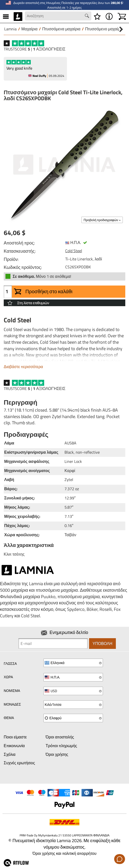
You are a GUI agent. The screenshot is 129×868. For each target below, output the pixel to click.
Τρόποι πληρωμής (61, 746)
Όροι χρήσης (57, 754)
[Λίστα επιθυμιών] (97, 16)
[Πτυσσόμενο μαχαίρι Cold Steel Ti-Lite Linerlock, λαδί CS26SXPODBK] (64, 165)
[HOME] (18, 16)
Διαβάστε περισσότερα (23, 367)
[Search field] (58, 16)
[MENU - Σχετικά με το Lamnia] (109, 16)
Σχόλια (10, 754)
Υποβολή (102, 643)
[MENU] (6, 16)
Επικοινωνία (14, 746)
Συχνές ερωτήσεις (19, 763)
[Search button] (88, 16)
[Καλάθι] (122, 16)
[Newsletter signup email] (53, 643)
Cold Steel (74, 251)
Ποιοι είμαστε (15, 737)
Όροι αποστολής (60, 737)
